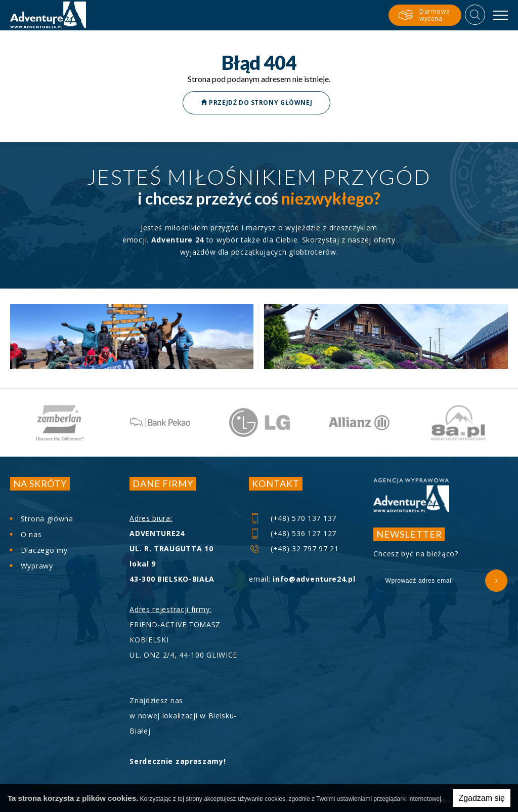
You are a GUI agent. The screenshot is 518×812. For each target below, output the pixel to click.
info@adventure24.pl (314, 579)
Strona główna (47, 519)
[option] (60, 423)
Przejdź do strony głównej (256, 103)
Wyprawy (37, 566)
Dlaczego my (44, 550)
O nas (31, 534)
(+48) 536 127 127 (293, 533)
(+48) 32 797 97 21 (294, 549)
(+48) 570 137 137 (293, 518)
